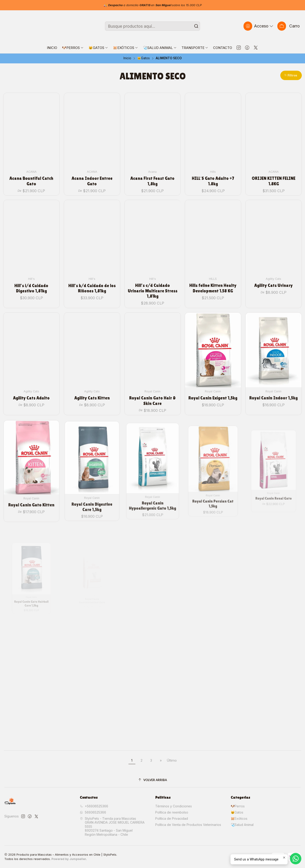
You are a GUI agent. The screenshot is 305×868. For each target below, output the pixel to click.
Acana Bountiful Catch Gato (31, 181)
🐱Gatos (143, 58)
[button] (291, 75)
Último (172, 760)
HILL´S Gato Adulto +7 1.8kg (213, 181)
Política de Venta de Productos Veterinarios (188, 825)
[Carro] (289, 26)
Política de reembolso (172, 812)
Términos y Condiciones (174, 806)
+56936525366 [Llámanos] (94, 806)
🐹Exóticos (239, 818)
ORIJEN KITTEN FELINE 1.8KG (274, 181)
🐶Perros (238, 806)
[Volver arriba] (152, 780)
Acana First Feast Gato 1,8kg (152, 181)
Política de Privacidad (172, 818)
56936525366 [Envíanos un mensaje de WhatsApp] (93, 812)
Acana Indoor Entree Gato (92, 181)
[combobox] (152, 26)
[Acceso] (259, 26)
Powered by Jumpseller (69, 859)
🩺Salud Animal (242, 825)
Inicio (127, 58)
